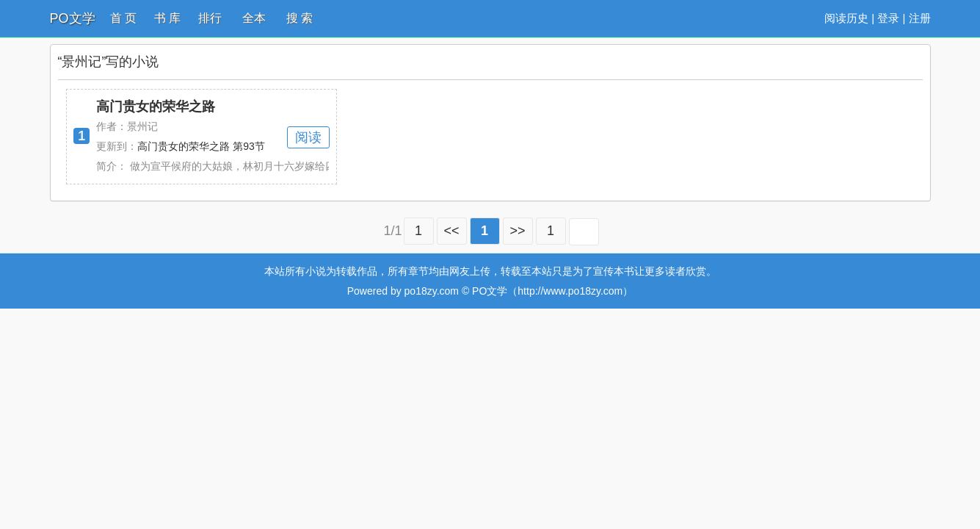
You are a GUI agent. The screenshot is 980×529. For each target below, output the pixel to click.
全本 (254, 18)
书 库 (167, 18)
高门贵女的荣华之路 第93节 (201, 146)
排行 (210, 18)
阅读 (308, 137)
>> (518, 231)
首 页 (123, 18)
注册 (920, 18)
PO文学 (73, 18)
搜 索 (300, 18)
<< (452, 231)
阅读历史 (846, 18)
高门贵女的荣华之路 (156, 107)
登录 (888, 18)
